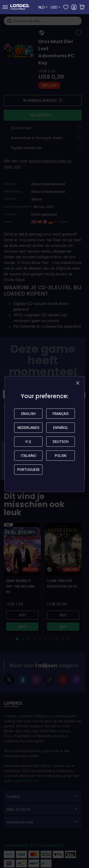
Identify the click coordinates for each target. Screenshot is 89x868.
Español (61, 428)
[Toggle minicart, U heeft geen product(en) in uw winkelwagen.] (82, 7)
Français (61, 414)
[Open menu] (5, 7)
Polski (61, 456)
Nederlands (28, 428)
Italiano (28, 456)
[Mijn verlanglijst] (66, 7)
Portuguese (28, 470)
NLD (44, 7)
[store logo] (20, 7)
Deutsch (61, 442)
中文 (28, 442)
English (28, 414)
